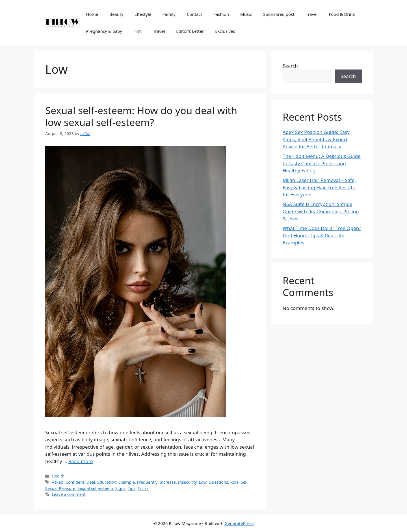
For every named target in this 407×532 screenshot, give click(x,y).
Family (169, 14)
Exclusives (225, 31)
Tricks (143, 488)
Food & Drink (342, 14)
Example (127, 482)
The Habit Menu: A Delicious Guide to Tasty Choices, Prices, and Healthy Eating (322, 163)
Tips (132, 488)
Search (290, 66)
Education (107, 482)
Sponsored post (279, 14)
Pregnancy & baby (104, 31)
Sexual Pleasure (60, 488)
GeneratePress (239, 523)
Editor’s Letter (190, 31)
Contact (194, 14)
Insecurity (187, 482)
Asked (58, 482)
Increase (168, 482)
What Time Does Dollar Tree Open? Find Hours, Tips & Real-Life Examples (322, 235)
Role (234, 482)
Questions (218, 482)
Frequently (147, 482)
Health (58, 476)
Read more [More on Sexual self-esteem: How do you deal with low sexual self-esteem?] (81, 461)
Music (246, 14)
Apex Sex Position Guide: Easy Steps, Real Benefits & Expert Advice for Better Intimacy (316, 139)
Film (138, 31)
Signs (120, 488)
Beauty (116, 14)
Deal (91, 482)
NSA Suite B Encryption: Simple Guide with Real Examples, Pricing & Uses (321, 211)
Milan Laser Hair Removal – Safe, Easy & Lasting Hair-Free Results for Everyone (319, 187)
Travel (312, 14)
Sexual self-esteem (95, 488)
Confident (75, 482)
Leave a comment (69, 494)
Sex (244, 482)
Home (92, 14)
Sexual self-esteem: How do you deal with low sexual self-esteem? (141, 116)
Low (203, 482)
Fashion (221, 14)
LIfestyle (143, 14)
